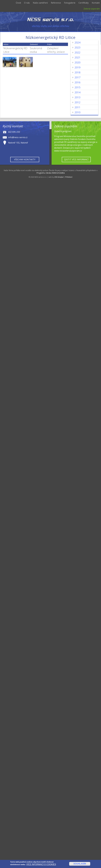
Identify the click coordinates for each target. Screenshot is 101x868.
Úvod (18, 3)
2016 (77, 82)
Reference (56, 3)
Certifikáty (84, 3)
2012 (77, 102)
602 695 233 (14, 132)
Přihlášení (69, 177)
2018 (77, 72)
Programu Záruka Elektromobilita (51, 173)
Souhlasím (80, 864)
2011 (77, 107)
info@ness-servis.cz (18, 137)
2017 (77, 77)
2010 (77, 112)
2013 (77, 97)
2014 (77, 92)
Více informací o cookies (41, 865)
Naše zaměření (40, 3)
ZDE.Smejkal (59, 177)
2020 (77, 62)
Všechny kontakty (25, 160)
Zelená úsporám (92, 9)
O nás (27, 3)
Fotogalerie (70, 3)
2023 (77, 47)
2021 (77, 57)
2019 (77, 67)
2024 (77, 42)
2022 (77, 52)
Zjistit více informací (76, 160)
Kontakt (96, 3)
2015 (77, 87)
